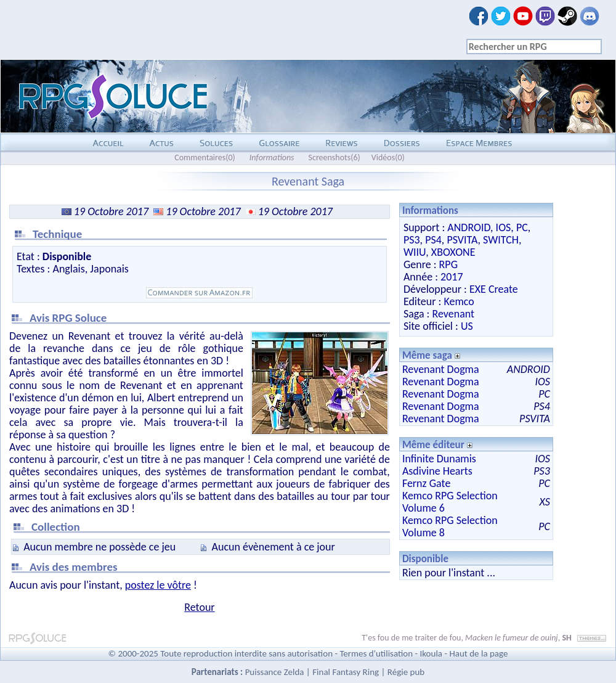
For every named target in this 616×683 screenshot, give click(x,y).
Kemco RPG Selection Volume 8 (450, 526)
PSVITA (462, 240)
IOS (504, 227)
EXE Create (494, 289)
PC (522, 227)
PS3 (412, 240)
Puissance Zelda (275, 672)
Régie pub (406, 672)
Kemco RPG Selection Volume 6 (450, 502)
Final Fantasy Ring (346, 672)
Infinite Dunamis (439, 459)
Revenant (453, 314)
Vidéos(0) (388, 157)
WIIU (415, 252)
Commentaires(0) (205, 157)
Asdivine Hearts (437, 471)
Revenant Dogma (441, 369)
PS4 (433, 240)
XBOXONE (453, 252)
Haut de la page (478, 653)
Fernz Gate (426, 483)
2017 (452, 277)
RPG (448, 264)
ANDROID (469, 227)
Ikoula (432, 653)
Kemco (459, 301)
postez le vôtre (158, 585)
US (467, 326)
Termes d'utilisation (376, 653)
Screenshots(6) (334, 157)
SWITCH (501, 240)
